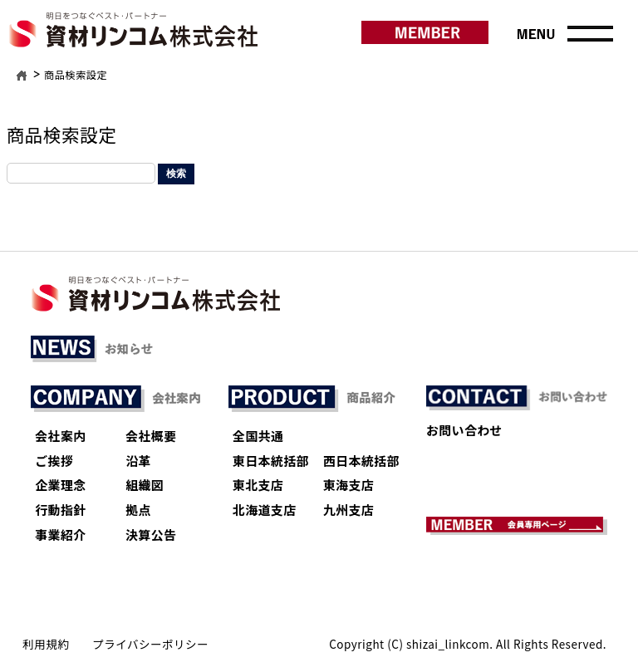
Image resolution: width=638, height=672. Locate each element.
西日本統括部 (361, 461)
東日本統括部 (271, 461)
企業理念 (60, 485)
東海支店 (348, 485)
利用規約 (46, 644)
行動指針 (60, 510)
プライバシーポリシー (150, 644)
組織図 (145, 485)
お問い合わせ (464, 430)
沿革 (138, 461)
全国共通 (258, 436)
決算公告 (151, 535)
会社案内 (60, 436)
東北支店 (258, 485)
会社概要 (151, 436)
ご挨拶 (54, 461)
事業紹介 (60, 535)
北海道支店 (265, 510)
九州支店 (348, 510)
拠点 (138, 510)
